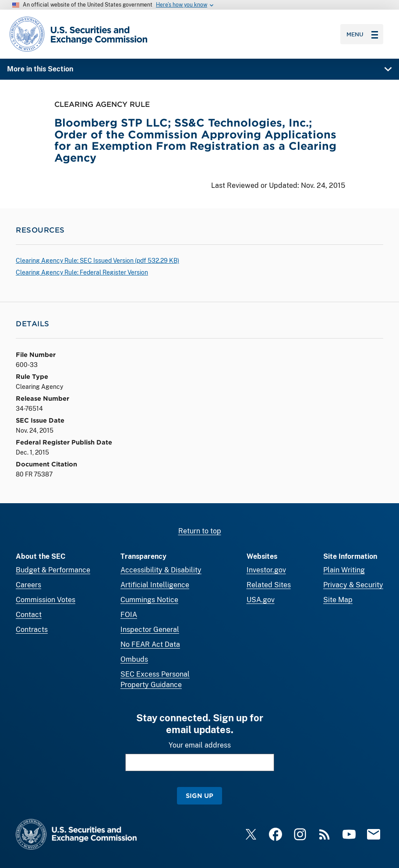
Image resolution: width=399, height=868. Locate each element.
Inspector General (150, 630)
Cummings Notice (149, 600)
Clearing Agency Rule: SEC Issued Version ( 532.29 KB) (97, 261)
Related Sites (269, 585)
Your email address (200, 745)
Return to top (200, 531)
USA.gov (261, 600)
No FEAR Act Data (150, 644)
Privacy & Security (353, 585)
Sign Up (199, 796)
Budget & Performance (53, 570)
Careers (28, 585)
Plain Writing (344, 570)
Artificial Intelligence (155, 585)
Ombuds (134, 659)
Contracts (32, 630)
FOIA (129, 615)
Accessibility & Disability (161, 570)
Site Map (338, 600)
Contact (29, 615)
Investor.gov (266, 570)
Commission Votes (46, 600)
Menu (362, 34)
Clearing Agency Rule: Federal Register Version (82, 272)
